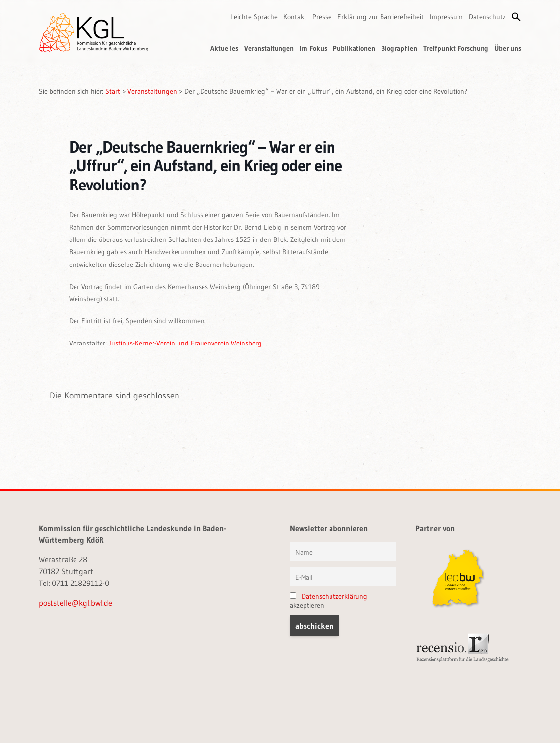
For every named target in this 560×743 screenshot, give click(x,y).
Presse (322, 17)
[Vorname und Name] (343, 552)
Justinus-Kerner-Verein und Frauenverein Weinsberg (185, 343)
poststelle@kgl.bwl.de (76, 603)
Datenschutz (487, 17)
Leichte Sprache (254, 17)
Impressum (446, 17)
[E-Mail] (343, 577)
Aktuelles (224, 48)
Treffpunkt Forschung (456, 48)
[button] (516, 17)
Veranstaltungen (269, 48)
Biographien (399, 48)
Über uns (508, 48)
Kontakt (295, 17)
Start (113, 91)
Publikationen (354, 48)
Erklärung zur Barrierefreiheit (381, 17)
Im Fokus (313, 48)
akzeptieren (329, 601)
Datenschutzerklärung (334, 596)
